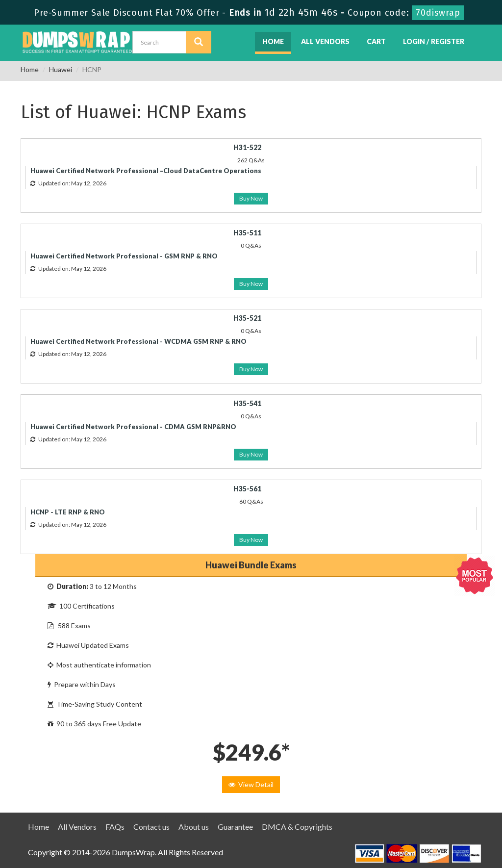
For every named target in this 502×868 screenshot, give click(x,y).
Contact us (151, 827)
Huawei (61, 69)
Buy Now (251, 198)
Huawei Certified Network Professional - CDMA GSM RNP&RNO (133, 427)
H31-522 (247, 147)
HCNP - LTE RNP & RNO (68, 512)
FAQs (115, 827)
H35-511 (247, 233)
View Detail (251, 784)
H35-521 (247, 318)
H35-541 (247, 403)
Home (273, 41)
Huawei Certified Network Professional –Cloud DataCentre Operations (146, 171)
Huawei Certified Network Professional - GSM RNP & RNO (124, 256)
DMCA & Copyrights (297, 827)
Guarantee (235, 827)
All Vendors (325, 41)
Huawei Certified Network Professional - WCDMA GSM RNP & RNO (138, 341)
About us (194, 827)
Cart (376, 41)
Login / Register (434, 41)
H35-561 (247, 489)
